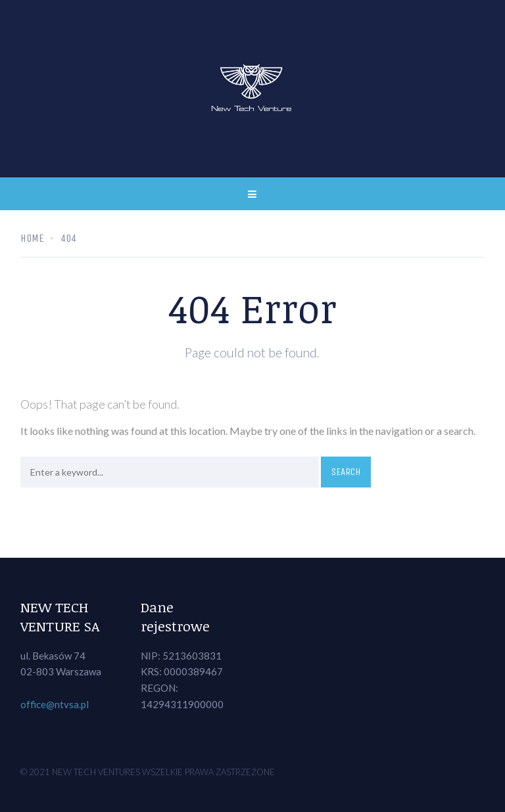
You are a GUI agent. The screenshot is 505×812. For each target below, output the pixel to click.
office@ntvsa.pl (55, 704)
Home (32, 238)
